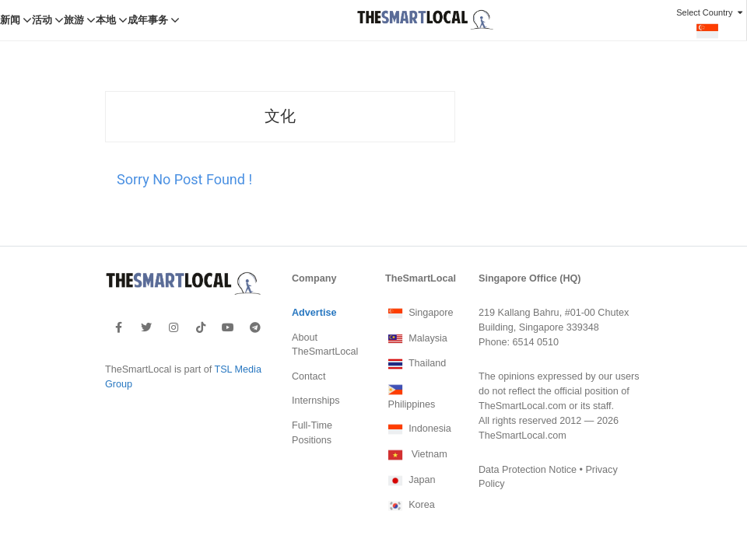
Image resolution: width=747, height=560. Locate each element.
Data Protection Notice (528, 440)
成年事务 (148, 20)
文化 (280, 87)
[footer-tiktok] (201, 298)
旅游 (74, 20)
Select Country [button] (711, 24)
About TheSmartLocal (325, 315)
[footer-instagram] (174, 298)
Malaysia (416, 310)
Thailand (416, 334)
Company (314, 249)
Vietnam (416, 425)
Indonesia (418, 400)
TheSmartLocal (420, 249)
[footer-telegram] (255, 298)
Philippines (410, 366)
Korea (410, 476)
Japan (410, 451)
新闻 (10, 20)
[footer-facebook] (119, 298)
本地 (106, 20)
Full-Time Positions (312, 403)
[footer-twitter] (146, 298)
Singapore (419, 284)
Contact (309, 347)
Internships (316, 371)
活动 (42, 20)
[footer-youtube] (228, 298)
